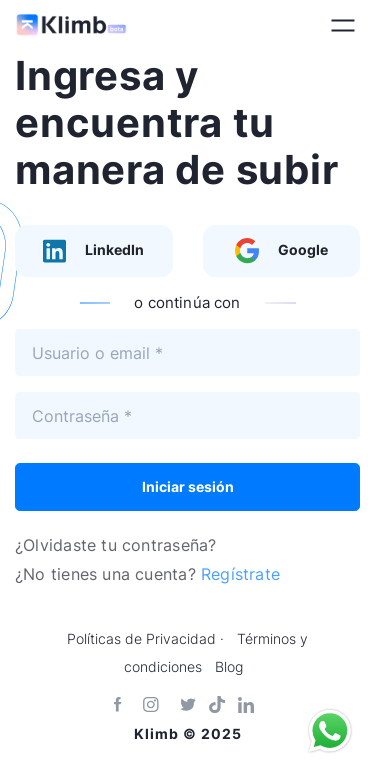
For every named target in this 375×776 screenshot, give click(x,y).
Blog (229, 667)
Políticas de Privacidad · (145, 639)
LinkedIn (93, 251)
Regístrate (240, 574)
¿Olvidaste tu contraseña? (115, 545)
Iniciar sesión (188, 486)
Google (281, 251)
